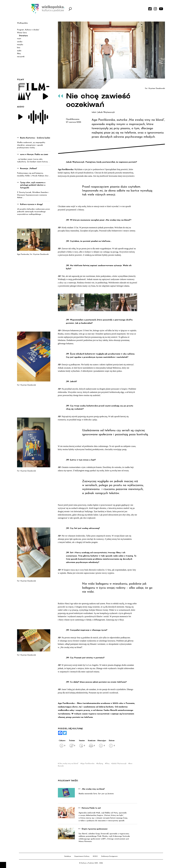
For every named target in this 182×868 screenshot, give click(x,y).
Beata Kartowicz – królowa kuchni (35, 138)
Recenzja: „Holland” (29, 169)
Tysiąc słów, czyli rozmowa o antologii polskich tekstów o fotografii (33, 185)
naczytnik (21, 57)
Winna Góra (22, 33)
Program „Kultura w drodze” (28, 30)
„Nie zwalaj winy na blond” (69, 764)
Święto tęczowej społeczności (95, 829)
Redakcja (68, 856)
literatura (23, 36)
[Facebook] (60, 733)
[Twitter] (65, 733)
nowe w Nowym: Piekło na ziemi (34, 155)
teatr (19, 39)
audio (19, 51)
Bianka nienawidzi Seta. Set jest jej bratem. (96, 794)
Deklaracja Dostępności (109, 856)
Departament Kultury (82, 856)
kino (131, 764)
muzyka (20, 45)
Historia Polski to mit (91, 808)
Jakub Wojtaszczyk (119, 764)
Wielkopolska (22, 23)
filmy (108, 764)
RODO (95, 856)
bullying (100, 764)
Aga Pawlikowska (88, 764)
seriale (61, 766)
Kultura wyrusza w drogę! (31, 204)
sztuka (20, 42)
